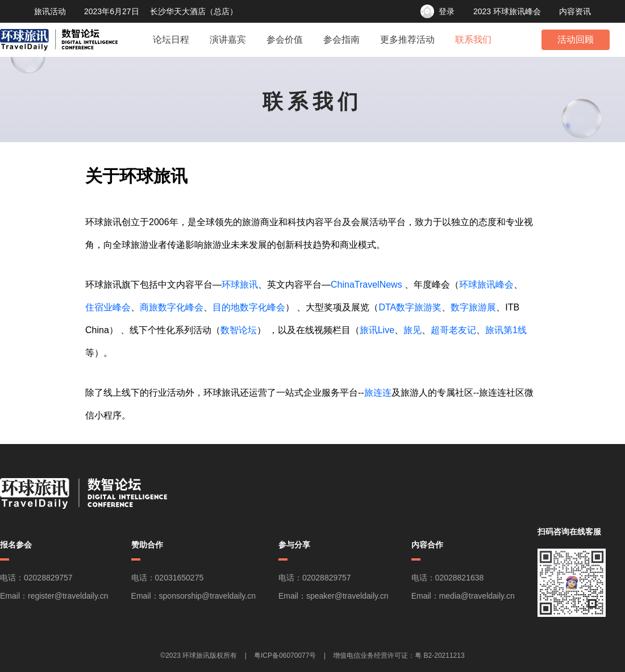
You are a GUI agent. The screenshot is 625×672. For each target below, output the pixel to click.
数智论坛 (239, 330)
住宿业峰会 (108, 307)
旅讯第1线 (506, 330)
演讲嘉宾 (228, 40)
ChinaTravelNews (366, 285)
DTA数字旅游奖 (410, 307)
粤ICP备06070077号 (285, 656)
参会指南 (341, 40)
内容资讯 (575, 11)
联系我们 (473, 40)
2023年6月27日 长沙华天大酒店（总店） (161, 11)
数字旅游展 (473, 307)
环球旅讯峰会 (486, 285)
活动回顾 (576, 40)
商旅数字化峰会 (172, 307)
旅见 (413, 330)
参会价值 (285, 40)
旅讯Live (377, 330)
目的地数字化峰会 (249, 307)
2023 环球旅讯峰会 (507, 11)
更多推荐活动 (407, 40)
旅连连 (378, 393)
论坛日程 (171, 40)
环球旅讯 (240, 285)
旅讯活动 (50, 11)
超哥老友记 (453, 330)
